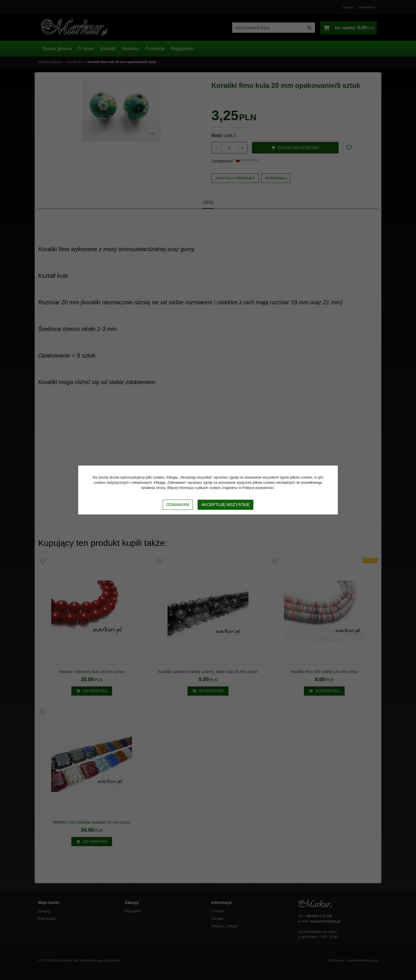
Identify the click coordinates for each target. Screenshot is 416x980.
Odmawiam (178, 505)
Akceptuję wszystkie (225, 505)
